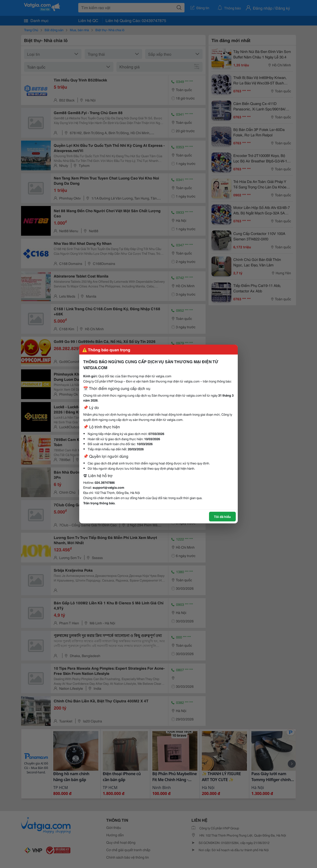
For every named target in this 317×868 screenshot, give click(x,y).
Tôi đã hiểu (222, 516)
